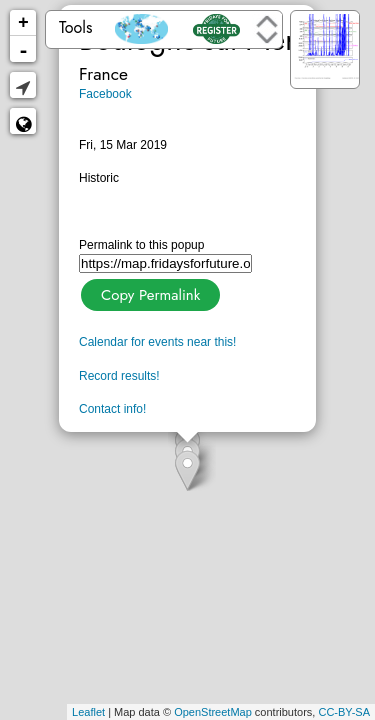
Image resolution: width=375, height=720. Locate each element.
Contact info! (112, 409)
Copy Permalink (148, 292)
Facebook (105, 94)
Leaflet (88, 712)
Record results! (119, 376)
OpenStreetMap (213, 712)
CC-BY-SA (344, 712)
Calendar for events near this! (157, 342)
